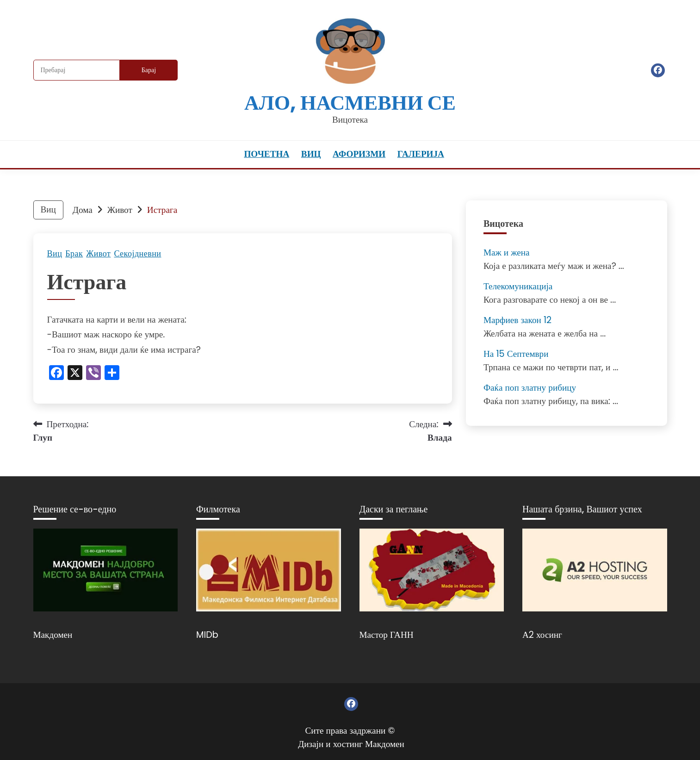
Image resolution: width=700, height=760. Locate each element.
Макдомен (53, 635)
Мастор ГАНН (387, 635)
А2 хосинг (542, 635)
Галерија (421, 154)
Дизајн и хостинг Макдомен (351, 744)
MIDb (207, 635)
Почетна (266, 154)
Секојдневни (137, 254)
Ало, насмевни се (350, 103)
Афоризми (359, 154)
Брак (74, 254)
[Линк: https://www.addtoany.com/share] (112, 374)
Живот (98, 254)
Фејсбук (658, 70)
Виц (311, 154)
